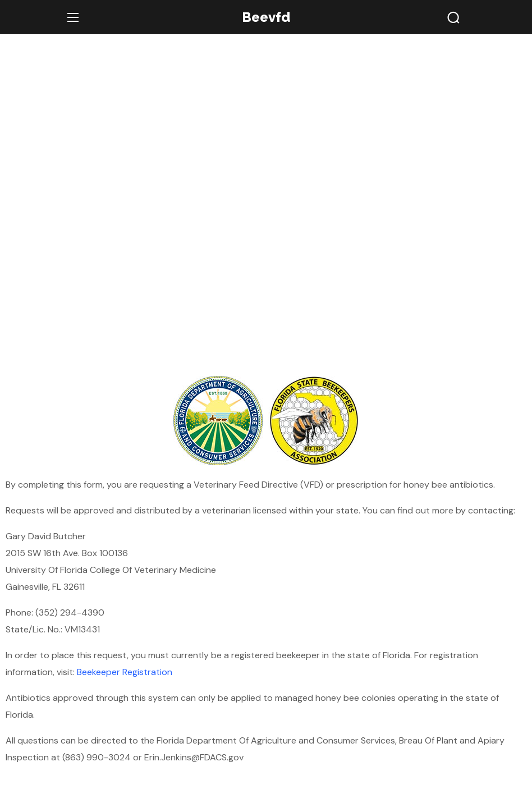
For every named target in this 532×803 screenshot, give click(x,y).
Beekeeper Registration (125, 672)
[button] (453, 17)
